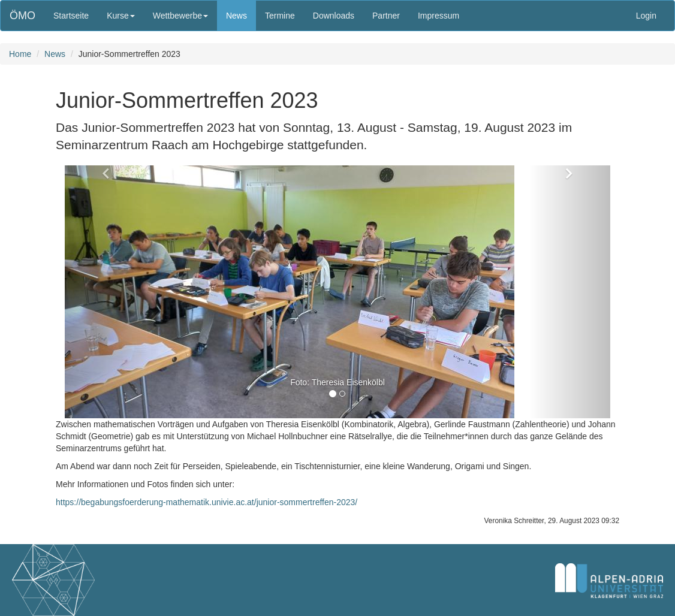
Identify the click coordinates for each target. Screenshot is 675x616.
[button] (106, 292)
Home (20, 54)
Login (646, 16)
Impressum (439, 16)
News (236, 16)
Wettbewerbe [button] (180, 16)
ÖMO (22, 16)
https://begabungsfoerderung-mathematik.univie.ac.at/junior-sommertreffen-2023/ (207, 502)
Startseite (71, 16)
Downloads (334, 16)
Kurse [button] (121, 16)
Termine (280, 16)
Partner (386, 16)
